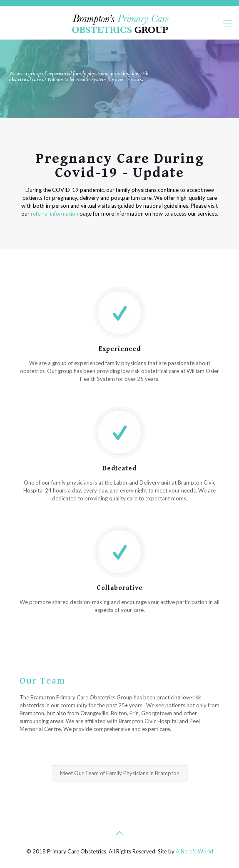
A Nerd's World (194, 851)
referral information (55, 214)
